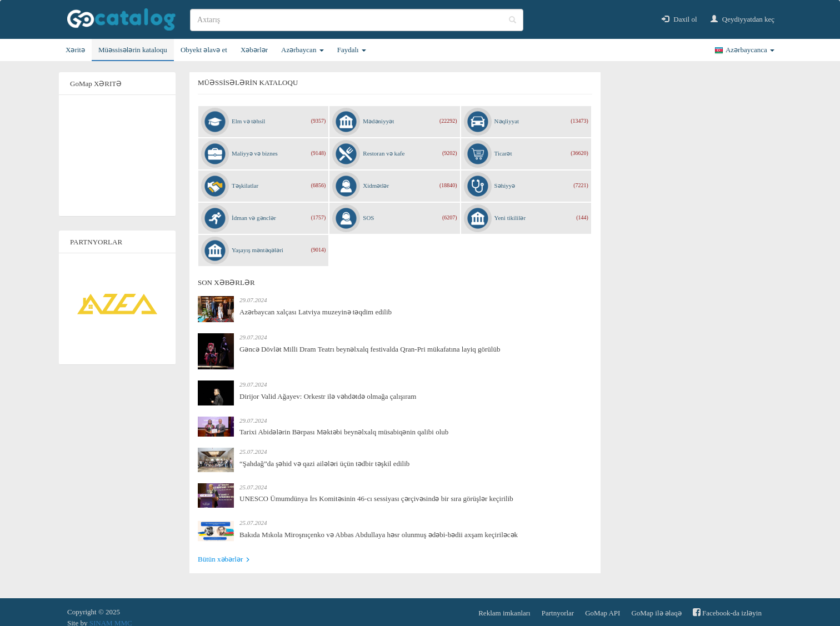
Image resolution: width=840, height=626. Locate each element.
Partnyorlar (558, 613)
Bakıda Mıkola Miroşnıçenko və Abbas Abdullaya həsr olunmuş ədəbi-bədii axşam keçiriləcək (379, 535)
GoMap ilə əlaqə (656, 613)
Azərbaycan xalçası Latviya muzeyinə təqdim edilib (316, 312)
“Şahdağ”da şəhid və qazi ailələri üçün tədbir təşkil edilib (324, 464)
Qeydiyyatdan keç (742, 19)
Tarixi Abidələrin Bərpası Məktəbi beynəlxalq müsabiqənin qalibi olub (344, 432)
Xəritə (75, 50)
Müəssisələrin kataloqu (133, 50)
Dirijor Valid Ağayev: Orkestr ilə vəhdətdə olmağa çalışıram (328, 396)
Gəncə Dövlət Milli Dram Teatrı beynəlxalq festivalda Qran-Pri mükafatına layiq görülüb (370, 349)
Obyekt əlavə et (204, 50)
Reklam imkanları (504, 613)
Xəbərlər (254, 50)
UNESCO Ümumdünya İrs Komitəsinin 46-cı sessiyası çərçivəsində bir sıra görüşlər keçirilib (376, 499)
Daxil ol (679, 19)
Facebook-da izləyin (727, 612)
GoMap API (602, 613)
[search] (357, 20)
